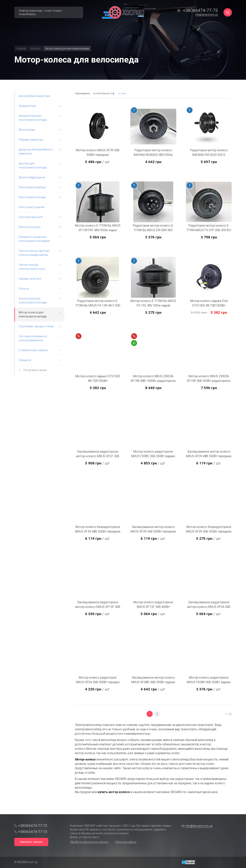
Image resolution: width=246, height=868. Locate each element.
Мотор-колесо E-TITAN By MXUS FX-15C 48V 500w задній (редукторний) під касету (153, 305)
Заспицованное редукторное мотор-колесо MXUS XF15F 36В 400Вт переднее (98, 607)
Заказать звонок (31, 842)
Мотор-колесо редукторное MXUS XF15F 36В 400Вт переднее (153, 607)
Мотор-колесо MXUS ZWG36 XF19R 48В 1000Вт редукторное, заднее (153, 381)
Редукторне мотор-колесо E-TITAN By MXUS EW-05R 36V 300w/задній (153, 230)
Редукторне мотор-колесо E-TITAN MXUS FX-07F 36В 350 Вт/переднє (209, 230)
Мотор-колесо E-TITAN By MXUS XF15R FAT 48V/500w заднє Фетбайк (98, 230)
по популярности (103, 93)
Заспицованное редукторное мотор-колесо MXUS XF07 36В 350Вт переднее (98, 456)
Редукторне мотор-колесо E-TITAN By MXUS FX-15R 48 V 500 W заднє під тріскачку (98, 305)
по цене (122, 93)
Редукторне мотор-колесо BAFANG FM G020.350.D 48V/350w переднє (209, 155)
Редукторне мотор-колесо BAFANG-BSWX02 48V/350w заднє (153, 155)
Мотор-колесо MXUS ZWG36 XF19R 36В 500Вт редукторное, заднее (209, 381)
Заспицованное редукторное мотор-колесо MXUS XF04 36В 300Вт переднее (209, 607)
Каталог (36, 49)
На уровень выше (35, 370)
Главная (21, 49)
